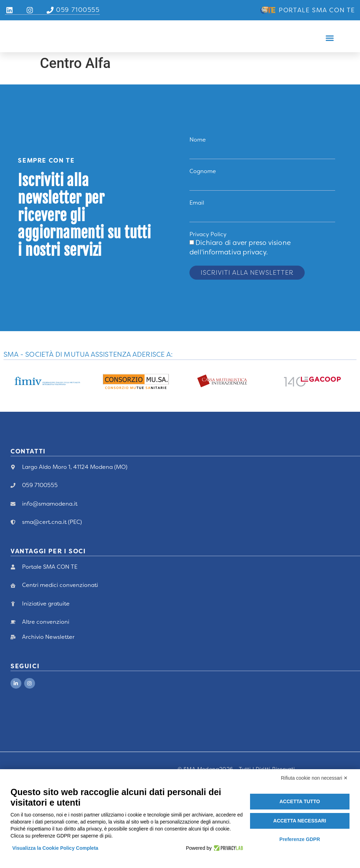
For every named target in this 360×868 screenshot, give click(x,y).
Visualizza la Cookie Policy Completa (55, 848)
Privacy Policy (208, 235)
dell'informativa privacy (228, 252)
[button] (330, 38)
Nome (198, 140)
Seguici (25, 667)
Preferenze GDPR (300, 839)
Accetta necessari (300, 821)
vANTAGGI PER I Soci (48, 552)
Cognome (203, 172)
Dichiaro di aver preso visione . (240, 248)
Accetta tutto (300, 801)
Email (197, 203)
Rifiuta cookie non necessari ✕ (314, 778)
